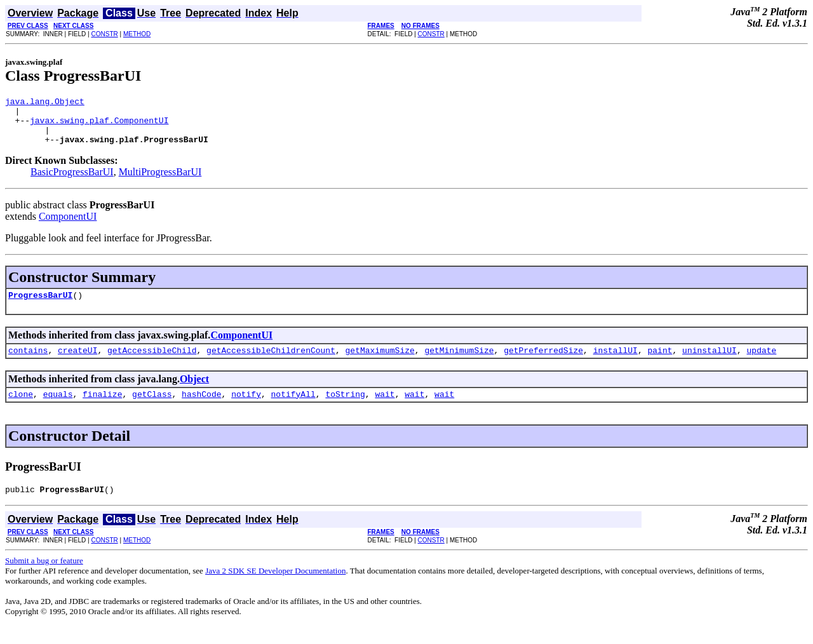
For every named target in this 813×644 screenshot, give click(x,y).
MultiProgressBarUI (160, 181)
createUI (77, 363)
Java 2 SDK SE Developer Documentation (275, 588)
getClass (152, 409)
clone (21, 409)
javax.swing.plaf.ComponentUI (99, 126)
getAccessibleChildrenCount (271, 363)
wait (385, 409)
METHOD (137, 34)
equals (58, 409)
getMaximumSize (380, 363)
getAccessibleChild (152, 363)
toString (345, 409)
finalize (102, 409)
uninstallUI (709, 363)
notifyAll (293, 409)
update (761, 363)
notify (246, 409)
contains (28, 363)
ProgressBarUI (40, 306)
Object (194, 392)
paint (660, 363)
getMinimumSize (459, 363)
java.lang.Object (45, 103)
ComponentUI (68, 226)
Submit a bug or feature (44, 578)
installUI (615, 363)
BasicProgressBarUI (72, 181)
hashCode (201, 409)
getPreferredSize (543, 363)
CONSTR (104, 34)
